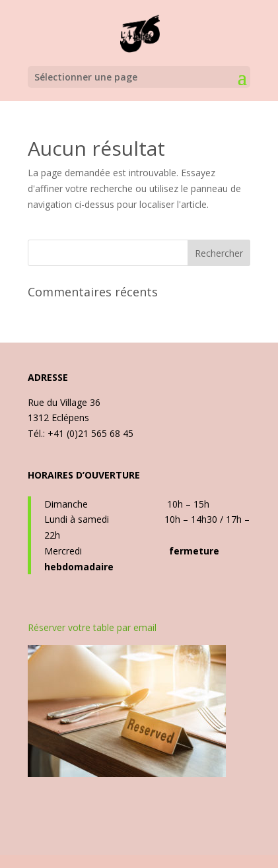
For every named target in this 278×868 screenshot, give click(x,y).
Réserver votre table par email (92, 627)
